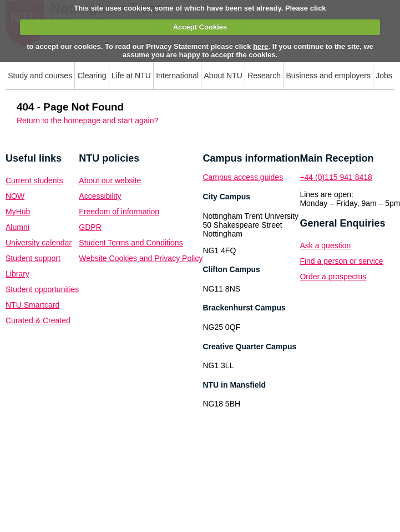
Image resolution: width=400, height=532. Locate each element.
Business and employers (328, 76)
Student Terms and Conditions (131, 243)
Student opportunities (42, 289)
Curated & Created (38, 320)
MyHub (18, 212)
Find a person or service (341, 261)
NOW (15, 196)
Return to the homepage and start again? (87, 121)
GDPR (90, 227)
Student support (33, 258)
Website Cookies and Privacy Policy (141, 258)
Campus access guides (243, 177)
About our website (110, 180)
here (260, 46)
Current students (34, 180)
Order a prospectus (333, 277)
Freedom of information (119, 212)
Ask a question (325, 245)
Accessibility (100, 196)
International (177, 76)
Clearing (92, 76)
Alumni (17, 227)
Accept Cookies (200, 27)
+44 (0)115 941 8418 (336, 177)
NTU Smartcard (32, 305)
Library (17, 274)
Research (264, 76)
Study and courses (40, 76)
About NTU (223, 76)
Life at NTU (131, 76)
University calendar (39, 243)
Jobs (384, 76)
